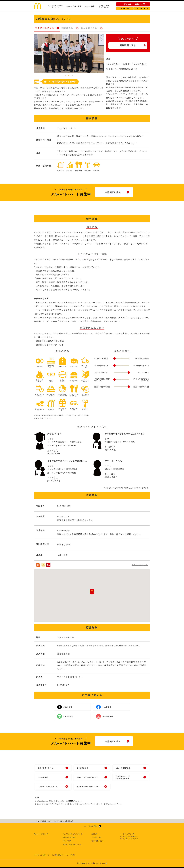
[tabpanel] (69, 54)
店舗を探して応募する (133, 4)
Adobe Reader (117, 804)
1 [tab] (65, 76)
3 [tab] (72, 76)
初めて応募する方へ (142, 9)
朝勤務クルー (69, 28)
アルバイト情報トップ (41, 834)
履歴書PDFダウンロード (74, 801)
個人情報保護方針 (57, 855)
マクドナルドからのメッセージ (55, 6)
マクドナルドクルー (46, 28)
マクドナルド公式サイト (42, 855)
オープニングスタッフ (127, 834)
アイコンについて (140, 565)
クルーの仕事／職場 (74, 6)
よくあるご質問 (125, 9)
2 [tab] (69, 76)
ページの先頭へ (91, 826)
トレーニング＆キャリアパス (104, 6)
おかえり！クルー (90, 28)
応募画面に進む (128, 45)
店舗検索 (94, 834)
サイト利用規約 (70, 855)
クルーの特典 (90, 6)
